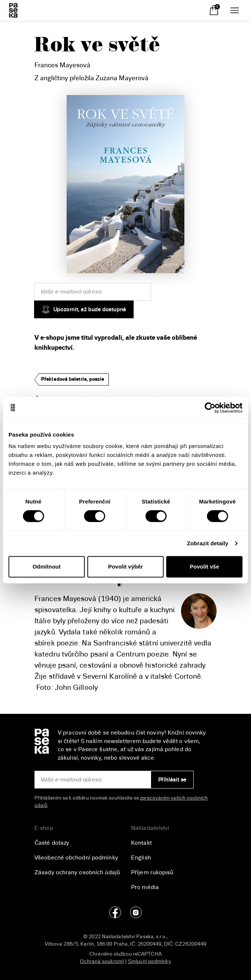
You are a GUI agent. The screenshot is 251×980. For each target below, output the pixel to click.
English (141, 858)
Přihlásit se (172, 780)
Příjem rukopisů (152, 872)
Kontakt (141, 843)
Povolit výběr (125, 567)
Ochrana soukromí (102, 961)
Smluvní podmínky (150, 961)
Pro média (145, 887)
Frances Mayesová (62, 65)
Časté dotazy (52, 843)
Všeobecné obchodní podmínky (76, 858)
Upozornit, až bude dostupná (84, 309)
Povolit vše (205, 567)
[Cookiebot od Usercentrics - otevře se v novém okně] (210, 408)
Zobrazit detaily (208, 543)
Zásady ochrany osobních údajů (77, 872)
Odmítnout (47, 567)
